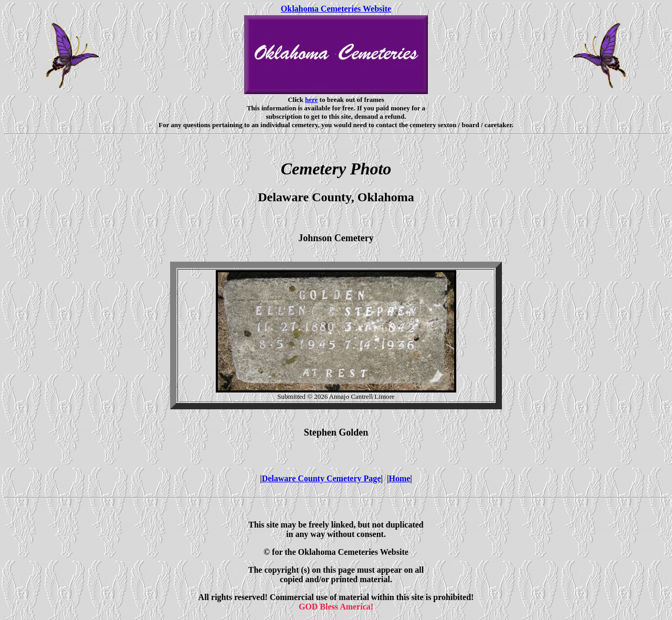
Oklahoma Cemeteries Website (336, 9)
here (311, 100)
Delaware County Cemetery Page (322, 478)
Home (399, 478)
